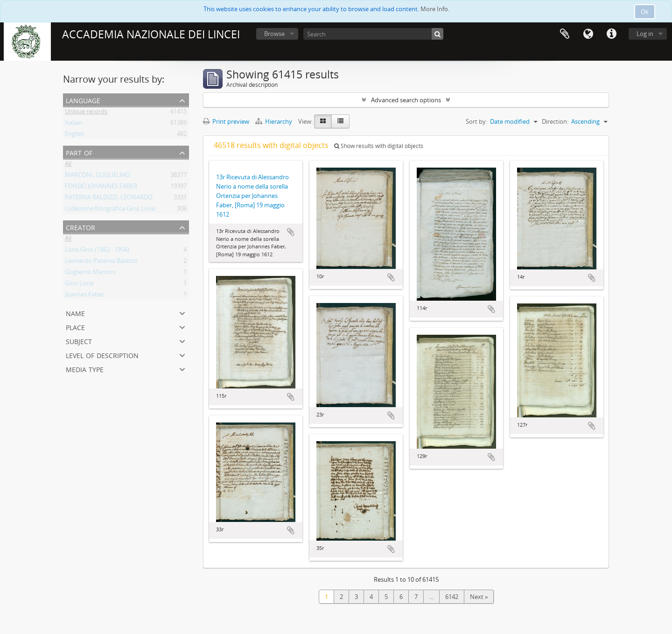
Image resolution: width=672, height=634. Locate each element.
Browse (274, 34)
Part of (79, 152)
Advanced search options (406, 100)
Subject (79, 341)
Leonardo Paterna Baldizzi (101, 262)
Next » (479, 597)
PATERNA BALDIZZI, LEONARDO (109, 199)
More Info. (435, 9)
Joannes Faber (84, 296)
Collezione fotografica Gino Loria (110, 210)
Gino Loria (79, 285)
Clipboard (565, 34)
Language (588, 34)
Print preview (226, 121)
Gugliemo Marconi (90, 274)
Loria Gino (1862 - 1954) (97, 251)
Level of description (102, 355)
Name (75, 313)
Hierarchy (274, 121)
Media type (85, 369)
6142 (452, 597)
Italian (73, 124)
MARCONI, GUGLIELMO (98, 176)
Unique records (86, 113)
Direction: (555, 121)
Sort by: (476, 121)
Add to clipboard (291, 232)
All (68, 165)
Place (75, 327)
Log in (645, 34)
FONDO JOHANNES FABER (101, 188)
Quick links (611, 34)
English (75, 135)
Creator (80, 227)
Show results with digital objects (379, 146)
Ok (645, 12)
